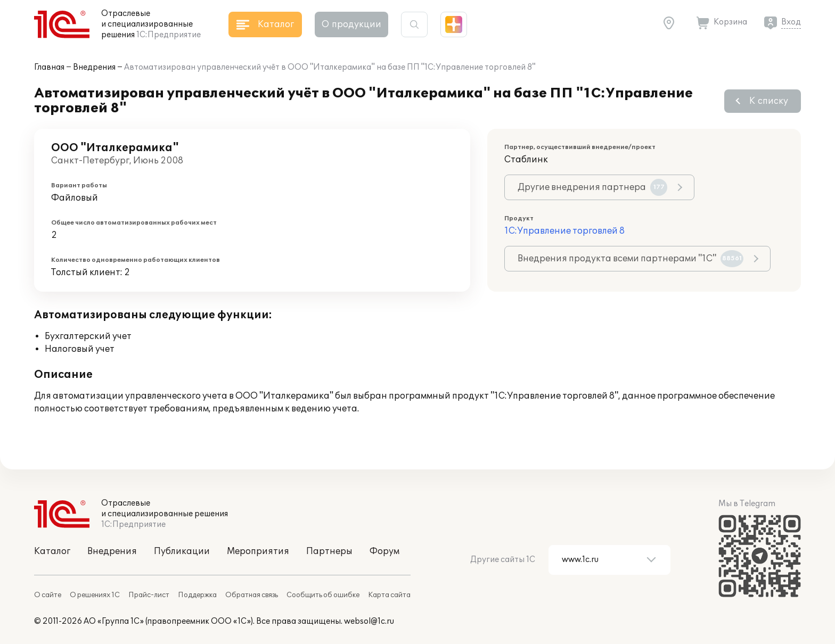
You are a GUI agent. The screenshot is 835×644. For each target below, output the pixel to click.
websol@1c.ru (369, 621)
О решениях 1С (95, 595)
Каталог (52, 551)
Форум (384, 551)
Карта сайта (389, 595)
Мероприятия (258, 551)
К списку (769, 101)
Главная (49, 67)
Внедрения (94, 67)
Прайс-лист (149, 595)
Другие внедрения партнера (592, 187)
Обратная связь (252, 595)
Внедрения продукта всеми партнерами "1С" (631, 259)
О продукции (351, 24)
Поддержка (197, 595)
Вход (791, 22)
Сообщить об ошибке (323, 595)
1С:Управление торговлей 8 (564, 231)
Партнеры (329, 551)
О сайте (48, 595)
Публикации (182, 551)
